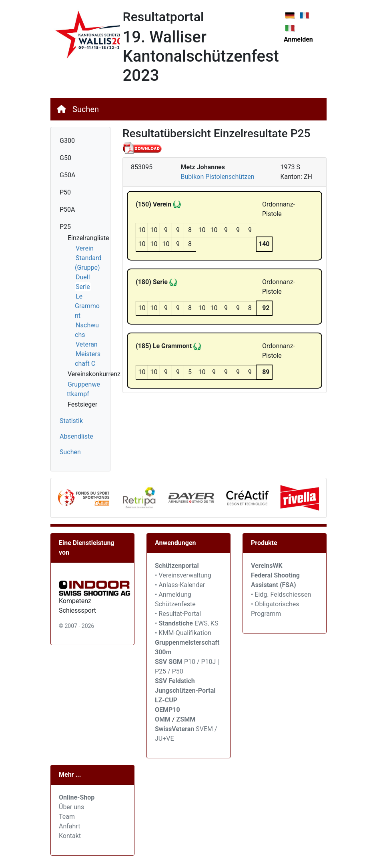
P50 (65, 192)
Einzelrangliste (88, 238)
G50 (65, 158)
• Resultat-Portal (178, 614)
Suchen (86, 109)
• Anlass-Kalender (180, 585)
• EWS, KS (186, 623)
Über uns (71, 807)
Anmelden (298, 39)
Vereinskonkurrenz (94, 374)
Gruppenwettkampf (83, 389)
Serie (83, 287)
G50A (67, 175)
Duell (83, 277)
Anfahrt (69, 826)
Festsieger (82, 404)
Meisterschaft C (88, 359)
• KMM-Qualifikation (183, 633)
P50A (67, 209)
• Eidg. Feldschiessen (281, 594)
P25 (65, 227)
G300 (67, 141)
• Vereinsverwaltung (183, 575)
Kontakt (70, 836)
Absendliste (76, 436)
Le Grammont (87, 306)
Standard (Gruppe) (88, 263)
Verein (85, 248)
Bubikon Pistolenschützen (218, 177)
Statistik (71, 421)
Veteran (87, 344)
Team (67, 817)
